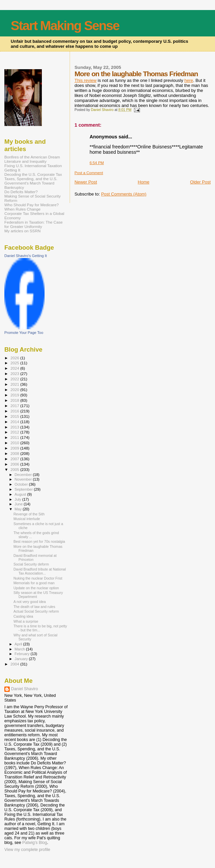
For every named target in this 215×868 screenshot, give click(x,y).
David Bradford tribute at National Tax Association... (40, 571)
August (21, 494)
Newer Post (86, 182)
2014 (15, 422)
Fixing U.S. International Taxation (33, 166)
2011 (15, 437)
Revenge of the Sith (29, 514)
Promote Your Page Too (24, 333)
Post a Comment (89, 173)
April (19, 644)
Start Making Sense (65, 26)
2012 (15, 432)
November (24, 479)
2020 (15, 390)
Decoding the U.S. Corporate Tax (33, 174)
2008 (15, 453)
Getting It (12, 170)
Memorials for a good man (34, 583)
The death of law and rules (34, 607)
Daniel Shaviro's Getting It (26, 256)
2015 (15, 416)
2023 (15, 374)
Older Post (200, 182)
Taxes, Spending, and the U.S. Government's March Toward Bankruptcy (31, 183)
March (20, 649)
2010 (15, 443)
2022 (15, 379)
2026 (15, 358)
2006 (15, 464)
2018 (15, 400)
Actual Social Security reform (36, 611)
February (23, 654)
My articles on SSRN (22, 231)
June (19, 504)
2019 (15, 395)
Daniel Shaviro (24, 689)
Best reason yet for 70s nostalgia (39, 541)
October (22, 484)
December (24, 475)
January (22, 659)
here (189, 80)
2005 (15, 469)
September (24, 489)
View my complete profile (27, 850)
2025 (15, 363)
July (19, 499)
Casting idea (23, 616)
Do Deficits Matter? (21, 192)
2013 (15, 427)
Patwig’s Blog (35, 843)
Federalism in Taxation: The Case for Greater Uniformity (33, 224)
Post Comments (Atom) (124, 194)
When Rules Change (22, 209)
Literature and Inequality (25, 161)
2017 (15, 406)
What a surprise (26, 621)
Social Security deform (31, 564)
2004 (15, 664)
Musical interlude (27, 519)
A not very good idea (29, 602)
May (19, 509)
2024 (15, 368)
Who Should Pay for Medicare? (31, 205)
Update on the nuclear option (36, 588)
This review (85, 80)
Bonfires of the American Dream (32, 157)
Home (144, 182)
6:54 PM (97, 163)
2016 (15, 411)
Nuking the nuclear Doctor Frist (38, 578)
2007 (15, 459)
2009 (15, 448)
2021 (15, 384)
